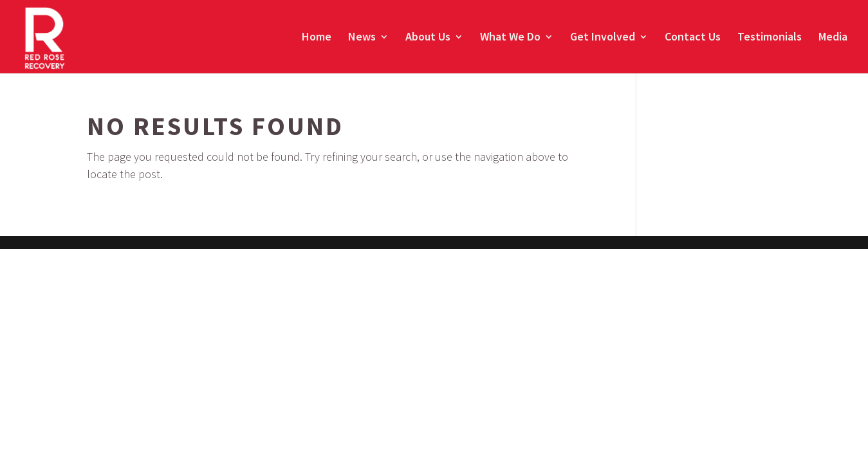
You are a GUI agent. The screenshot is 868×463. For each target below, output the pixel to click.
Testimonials (770, 38)
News (362, 38)
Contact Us (693, 38)
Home (317, 38)
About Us (428, 38)
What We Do (510, 38)
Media (833, 38)
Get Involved (603, 38)
